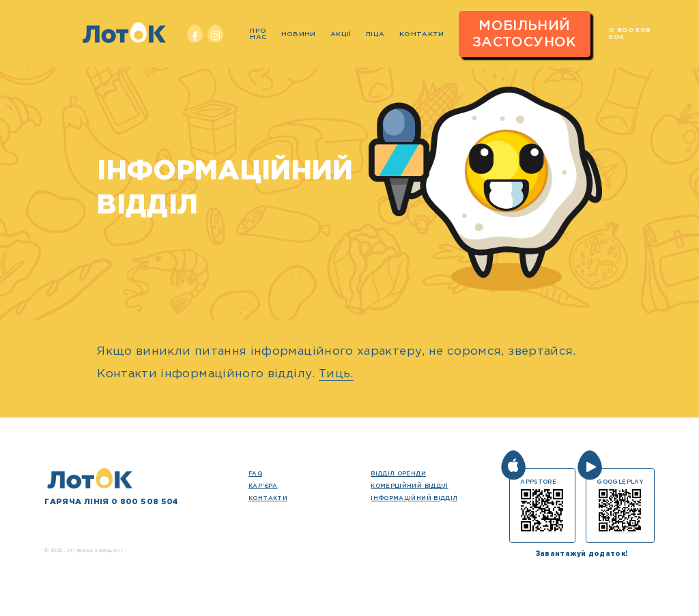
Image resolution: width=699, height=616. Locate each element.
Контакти (422, 34)
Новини (299, 34)
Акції (341, 34)
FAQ (255, 474)
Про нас (258, 34)
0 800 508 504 (630, 33)
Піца (375, 34)
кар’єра (263, 486)
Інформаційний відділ (414, 498)
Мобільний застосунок (525, 34)
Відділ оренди (398, 474)
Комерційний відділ (409, 486)
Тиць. (336, 374)
